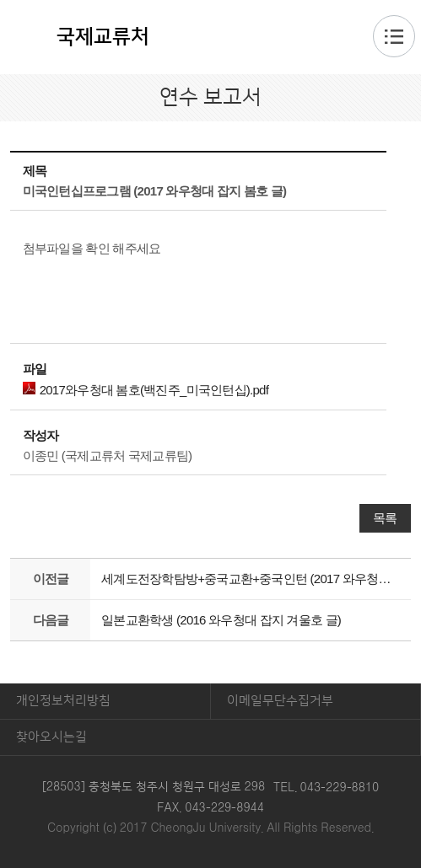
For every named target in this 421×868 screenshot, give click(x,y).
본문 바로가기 (210, 1)
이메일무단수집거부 (280, 701)
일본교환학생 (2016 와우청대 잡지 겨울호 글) (221, 620)
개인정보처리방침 (63, 701)
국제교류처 (103, 37)
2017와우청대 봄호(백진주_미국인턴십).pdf (146, 389)
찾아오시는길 (51, 737)
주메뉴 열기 (394, 36)
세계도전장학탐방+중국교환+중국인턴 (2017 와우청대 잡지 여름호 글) (251, 579)
